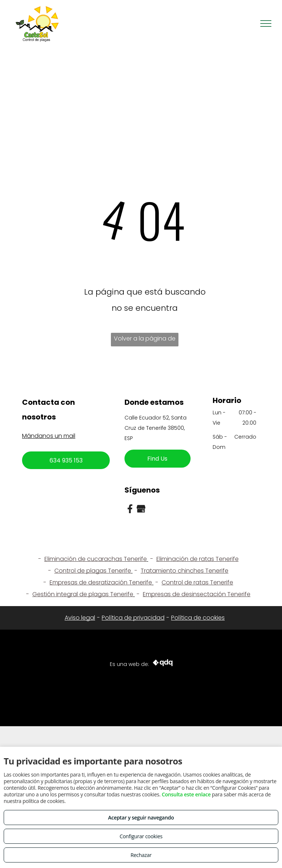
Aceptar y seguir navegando (141, 817)
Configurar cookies (141, 836)
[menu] (266, 24)
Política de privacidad (133, 618)
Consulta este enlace (186, 794)
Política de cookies (198, 618)
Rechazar (141, 855)
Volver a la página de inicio (145, 340)
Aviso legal (80, 618)
